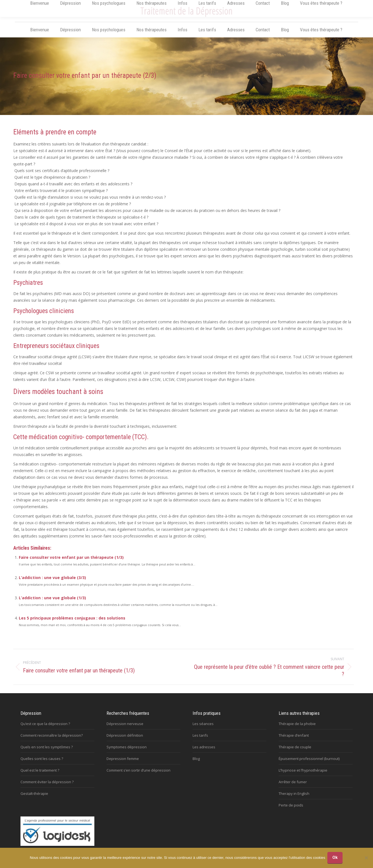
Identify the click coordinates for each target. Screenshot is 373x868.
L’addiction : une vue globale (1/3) (52, 603)
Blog (196, 764)
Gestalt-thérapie (34, 799)
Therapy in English (294, 799)
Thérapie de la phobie (297, 729)
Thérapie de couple (295, 752)
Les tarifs (200, 741)
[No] (366, 858)
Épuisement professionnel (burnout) (309, 764)
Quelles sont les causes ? (42, 764)
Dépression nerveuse (125, 729)
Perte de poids (291, 810)
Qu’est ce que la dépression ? (45, 729)
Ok (336, 858)
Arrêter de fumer (293, 787)
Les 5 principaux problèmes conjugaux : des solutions (72, 623)
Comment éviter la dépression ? (47, 787)
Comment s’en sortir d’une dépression (138, 775)
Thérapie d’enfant (294, 741)
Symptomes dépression (127, 752)
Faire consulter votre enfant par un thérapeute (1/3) (71, 563)
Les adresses (204, 752)
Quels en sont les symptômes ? (47, 752)
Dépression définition (125, 741)
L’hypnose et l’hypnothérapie (303, 775)
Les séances (203, 729)
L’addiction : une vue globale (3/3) (52, 583)
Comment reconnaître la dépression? (52, 741)
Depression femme (123, 764)
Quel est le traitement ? (40, 775)
